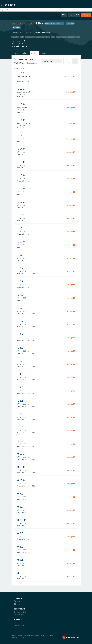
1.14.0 (21, 149)
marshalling (15, 37)
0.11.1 (21, 454)
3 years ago (70, 205)
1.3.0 (20, 387)
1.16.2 (21, 73)
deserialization (30, 37)
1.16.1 (21, 89)
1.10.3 (21, 202)
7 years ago (70, 497)
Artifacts (25, 53)
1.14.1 (21, 135)
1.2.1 (20, 401)
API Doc (64, 15)
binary (48, 37)
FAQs (16, 623)
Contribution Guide (20, 612)
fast (53, 37)
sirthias (17, 23)
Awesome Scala (74, 15)
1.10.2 (21, 215)
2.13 (25, 258)
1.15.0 (21, 120)
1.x (26, 43)
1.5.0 (20, 361)
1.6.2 (20, 321)
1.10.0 (21, 241)
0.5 (30, 46)
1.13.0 (21, 162)
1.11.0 (21, 188)
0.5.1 (20, 560)
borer (30, 23)
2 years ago (70, 152)
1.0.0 (20, 440)
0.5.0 (20, 573)
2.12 (29, 271)
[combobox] (51, 61)
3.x (25, 41)
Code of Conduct (19, 625)
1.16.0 (21, 104)
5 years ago (70, 271)
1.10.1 (21, 228)
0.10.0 (21, 480)
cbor (64, 37)
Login (86, 15)
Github (17, 601)
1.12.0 (21, 175)
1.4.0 (20, 374)
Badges (43, 53)
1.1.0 (20, 427)
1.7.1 (20, 281)
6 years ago (70, 351)
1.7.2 (20, 268)
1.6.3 (20, 308)
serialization (71, 37)
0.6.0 (20, 547)
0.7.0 (20, 533)
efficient (59, 37)
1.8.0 (20, 255)
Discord (18, 604)
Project (16, 53)
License (16, 628)
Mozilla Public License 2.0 (54, 24)
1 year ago (71, 92)
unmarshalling (40, 37)
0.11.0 (21, 467)
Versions (34, 53)
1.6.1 (20, 334)
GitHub (17, 28)
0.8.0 (20, 507)
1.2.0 (20, 414)
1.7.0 (20, 294)
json (78, 37)
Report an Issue (19, 615)
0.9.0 (20, 493)
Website (70, 24)
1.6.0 (20, 348)
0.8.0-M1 (22, 520)
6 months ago (69, 76)
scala (22, 37)
